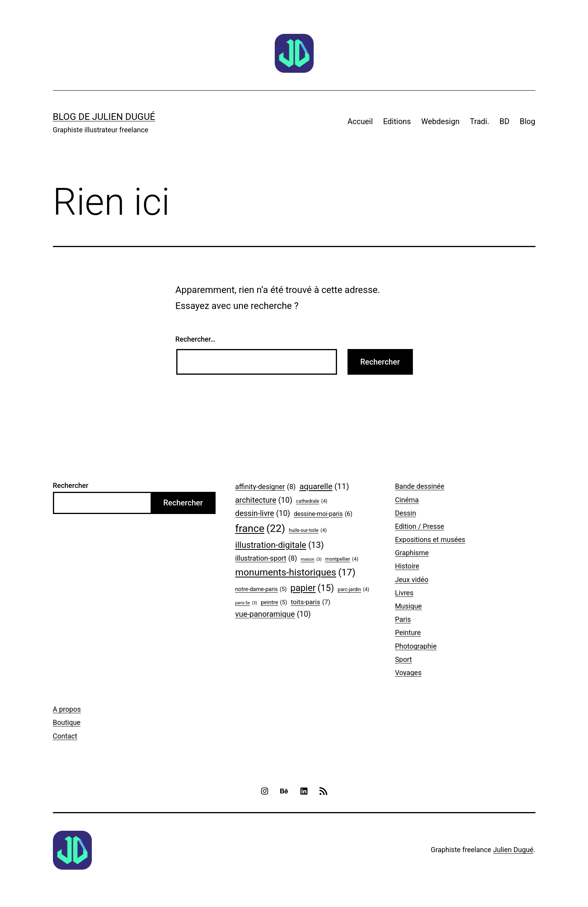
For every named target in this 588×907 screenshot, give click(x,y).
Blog (528, 121)
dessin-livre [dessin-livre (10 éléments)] (262, 514)
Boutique (67, 722)
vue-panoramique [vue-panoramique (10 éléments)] (273, 614)
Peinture (408, 632)
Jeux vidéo (412, 580)
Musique (408, 606)
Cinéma (407, 500)
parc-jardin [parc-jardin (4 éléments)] (354, 589)
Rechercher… (196, 339)
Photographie (416, 646)
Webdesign (440, 121)
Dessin (405, 513)
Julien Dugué (513, 850)
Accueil (360, 121)
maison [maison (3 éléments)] (311, 560)
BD (505, 121)
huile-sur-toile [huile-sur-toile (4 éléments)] (308, 530)
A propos (67, 709)
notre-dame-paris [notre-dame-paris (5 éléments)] (261, 590)
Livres (404, 593)
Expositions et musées (430, 539)
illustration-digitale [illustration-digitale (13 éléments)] (279, 545)
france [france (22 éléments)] (260, 529)
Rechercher (71, 485)
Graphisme (412, 553)
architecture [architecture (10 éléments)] (264, 500)
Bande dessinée (420, 486)
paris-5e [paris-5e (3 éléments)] (246, 603)
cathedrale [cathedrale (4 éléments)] (312, 501)
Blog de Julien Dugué (104, 117)
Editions (397, 121)
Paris (403, 619)
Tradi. (479, 121)
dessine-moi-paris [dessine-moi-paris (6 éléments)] (323, 514)
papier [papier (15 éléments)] (312, 588)
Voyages (408, 673)
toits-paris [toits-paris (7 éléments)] (311, 602)
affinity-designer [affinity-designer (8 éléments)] (265, 487)
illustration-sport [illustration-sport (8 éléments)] (266, 559)
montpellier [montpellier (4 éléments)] (342, 559)
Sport (404, 659)
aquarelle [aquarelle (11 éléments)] (324, 487)
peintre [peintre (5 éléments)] (274, 603)
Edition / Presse (419, 526)
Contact (65, 736)
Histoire (407, 566)
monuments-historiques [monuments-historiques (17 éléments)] (295, 572)
